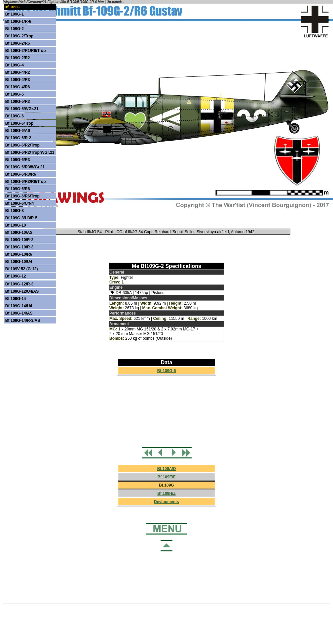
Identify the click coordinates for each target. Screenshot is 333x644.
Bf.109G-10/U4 (19, 262)
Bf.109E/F (167, 477)
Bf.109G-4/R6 (18, 87)
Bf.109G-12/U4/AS (22, 291)
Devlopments (166, 502)
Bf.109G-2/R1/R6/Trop (26, 51)
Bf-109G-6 (167, 371)
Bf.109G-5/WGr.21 (22, 109)
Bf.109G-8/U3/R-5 (21, 218)
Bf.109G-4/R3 (18, 80)
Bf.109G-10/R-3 (19, 247)
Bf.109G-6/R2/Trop (22, 145)
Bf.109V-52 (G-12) (22, 269)
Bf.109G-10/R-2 (19, 240)
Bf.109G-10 (16, 225)
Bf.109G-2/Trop (19, 36)
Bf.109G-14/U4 (19, 306)
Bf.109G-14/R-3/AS (23, 321)
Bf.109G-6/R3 (18, 160)
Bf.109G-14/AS (19, 313)
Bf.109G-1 (15, 14)
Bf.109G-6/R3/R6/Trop (26, 182)
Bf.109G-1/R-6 (18, 21)
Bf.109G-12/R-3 (19, 284)
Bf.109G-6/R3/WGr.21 (25, 167)
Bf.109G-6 (15, 116)
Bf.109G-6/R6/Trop (22, 196)
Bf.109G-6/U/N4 (20, 203)
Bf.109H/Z (166, 494)
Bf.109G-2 (15, 29)
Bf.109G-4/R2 (18, 72)
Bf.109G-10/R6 (19, 254)
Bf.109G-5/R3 (18, 102)
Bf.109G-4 (15, 65)
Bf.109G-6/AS (18, 131)
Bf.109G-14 (16, 299)
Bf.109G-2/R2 (18, 58)
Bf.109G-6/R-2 (18, 138)
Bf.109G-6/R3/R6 (21, 174)
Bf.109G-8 (15, 211)
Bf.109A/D (167, 469)
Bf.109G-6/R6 (18, 189)
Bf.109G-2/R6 (18, 43)
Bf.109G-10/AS (19, 233)
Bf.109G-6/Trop (19, 123)
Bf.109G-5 (15, 94)
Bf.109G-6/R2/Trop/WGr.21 (30, 152)
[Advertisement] (166, 417)
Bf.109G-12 (16, 276)
